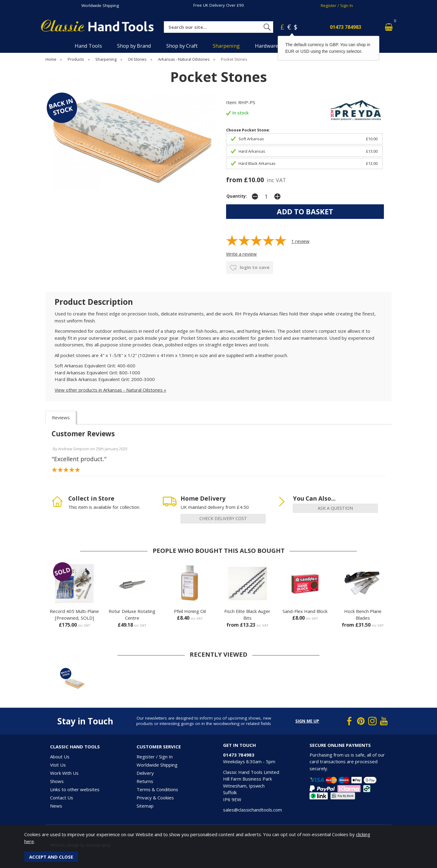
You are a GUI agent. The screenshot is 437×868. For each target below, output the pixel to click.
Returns (145, 781)
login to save (250, 268)
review (300, 241)
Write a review (241, 254)
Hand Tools (88, 46)
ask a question (335, 508)
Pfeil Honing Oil (190, 611)
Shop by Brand (134, 46)
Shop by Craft (182, 46)
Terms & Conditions (157, 789)
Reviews (61, 417)
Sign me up (307, 721)
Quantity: (237, 196)
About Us (60, 757)
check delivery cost (223, 518)
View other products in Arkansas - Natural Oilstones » (110, 390)
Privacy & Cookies (155, 798)
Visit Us (58, 765)
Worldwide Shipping (100, 5)
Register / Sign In (337, 5)
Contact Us (62, 798)
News (56, 806)
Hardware (267, 46)
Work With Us (64, 773)
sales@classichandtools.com (252, 810)
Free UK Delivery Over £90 (219, 5)
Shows (57, 781)
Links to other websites (75, 789)
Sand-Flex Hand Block (305, 611)
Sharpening (226, 46)
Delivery (145, 773)
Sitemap (145, 806)
